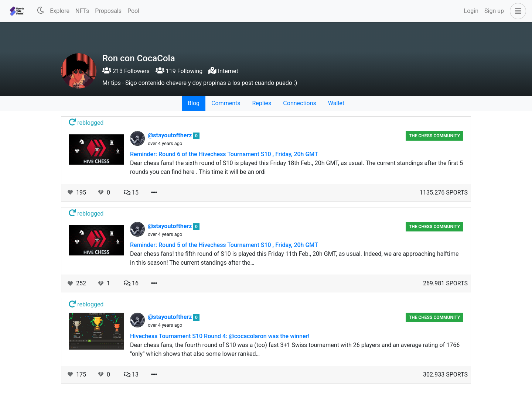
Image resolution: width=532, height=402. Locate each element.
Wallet (336, 103)
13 (131, 374)
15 (131, 193)
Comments (226, 103)
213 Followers (126, 71)
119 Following (179, 71)
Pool (133, 11)
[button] (516, 11)
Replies (262, 103)
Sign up (494, 11)
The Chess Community (434, 136)
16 (131, 283)
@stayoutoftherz (170, 135)
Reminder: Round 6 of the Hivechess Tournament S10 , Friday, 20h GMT (224, 154)
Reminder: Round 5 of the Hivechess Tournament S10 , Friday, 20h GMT (224, 245)
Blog (194, 103)
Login (471, 11)
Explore (60, 11)
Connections (299, 103)
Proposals (108, 11)
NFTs (82, 11)
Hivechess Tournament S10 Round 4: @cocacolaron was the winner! (220, 336)
